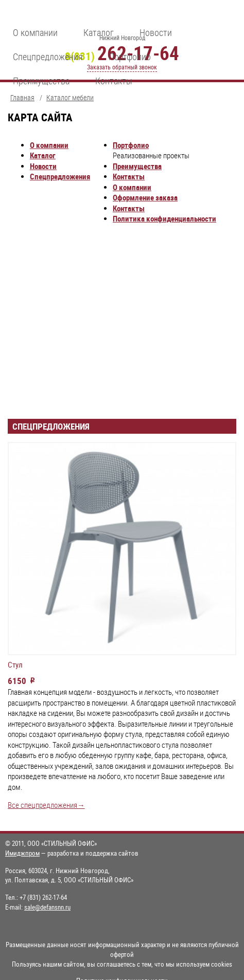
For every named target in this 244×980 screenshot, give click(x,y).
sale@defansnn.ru (47, 907)
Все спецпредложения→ (46, 805)
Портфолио (130, 57)
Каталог (99, 32)
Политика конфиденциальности (164, 219)
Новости (156, 32)
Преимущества (41, 81)
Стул (15, 665)
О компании (35, 32)
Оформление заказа (145, 198)
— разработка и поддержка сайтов (72, 853)
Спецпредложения (48, 57)
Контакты (114, 81)
